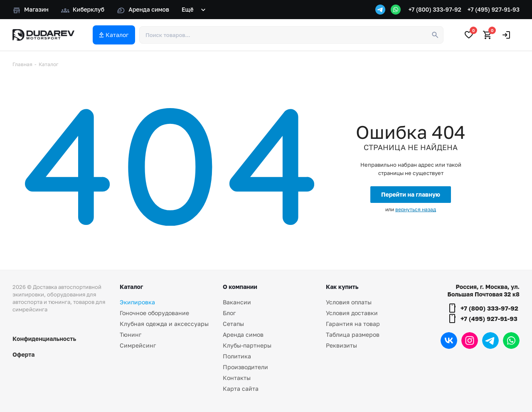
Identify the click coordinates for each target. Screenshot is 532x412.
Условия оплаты (349, 302)
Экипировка (137, 302)
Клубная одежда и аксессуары (164, 324)
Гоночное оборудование (154, 313)
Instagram (470, 340)
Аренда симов (243, 334)
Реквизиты (341, 345)
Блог (229, 313)
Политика (237, 356)
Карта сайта (241, 389)
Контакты (237, 378)
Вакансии (237, 302)
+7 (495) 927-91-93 (494, 9)
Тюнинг (131, 334)
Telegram (490, 340)
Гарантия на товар (353, 324)
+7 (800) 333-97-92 (435, 9)
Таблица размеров (353, 334)
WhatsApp (511, 340)
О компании (240, 287)
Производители (245, 367)
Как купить (342, 287)
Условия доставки (352, 313)
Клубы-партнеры (247, 345)
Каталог (131, 287)
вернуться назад (416, 209)
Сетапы (233, 324)
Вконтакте (449, 340)
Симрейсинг (138, 345)
